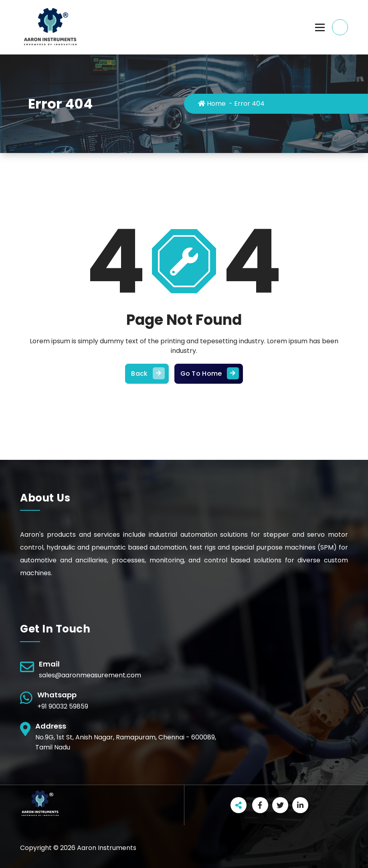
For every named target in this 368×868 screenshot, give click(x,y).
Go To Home (209, 374)
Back (147, 374)
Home (212, 104)
